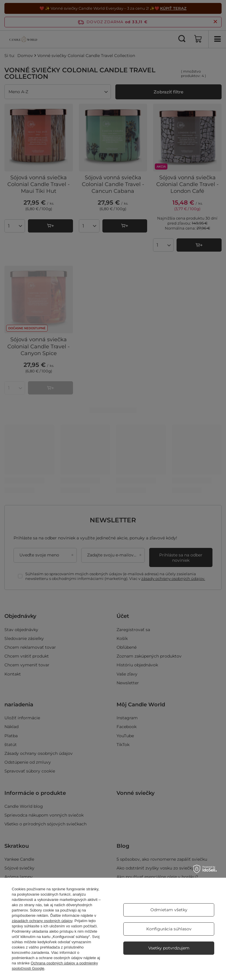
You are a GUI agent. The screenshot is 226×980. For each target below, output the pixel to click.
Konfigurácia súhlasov (169, 929)
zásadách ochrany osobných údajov (42, 921)
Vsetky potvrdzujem (169, 948)
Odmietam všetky (169, 910)
